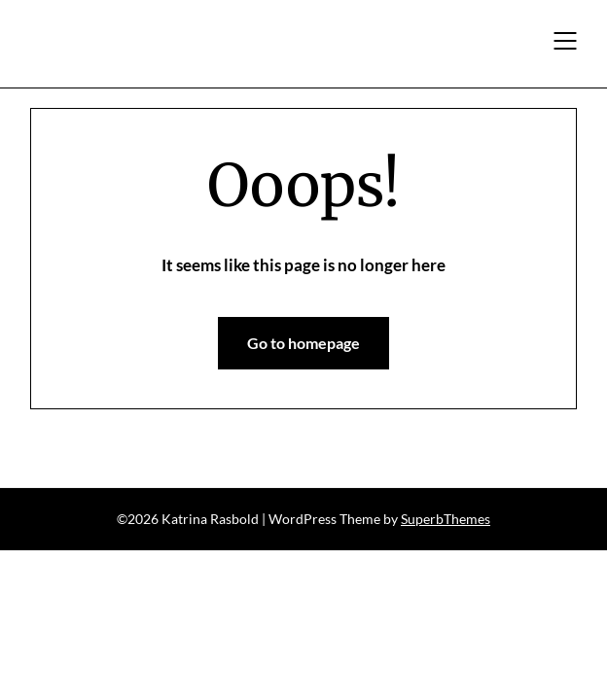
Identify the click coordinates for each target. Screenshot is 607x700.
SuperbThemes (446, 519)
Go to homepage (303, 343)
